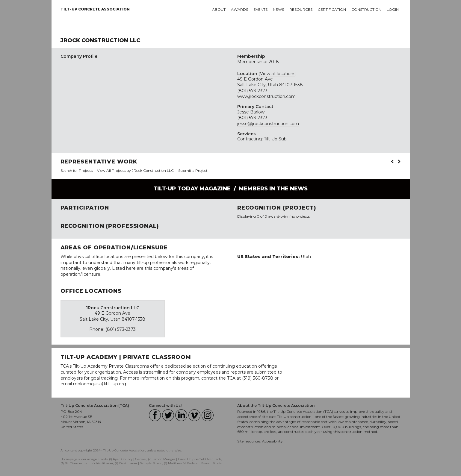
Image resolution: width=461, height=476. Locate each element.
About (219, 9)
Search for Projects (77, 170)
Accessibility (272, 441)
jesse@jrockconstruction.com (268, 124)
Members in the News (273, 189)
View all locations (278, 74)
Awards (239, 9)
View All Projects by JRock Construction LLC (136, 170)
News (278, 9)
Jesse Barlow (251, 112)
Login (393, 9)
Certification (332, 9)
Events (260, 9)
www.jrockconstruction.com (266, 96)
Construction (366, 9)
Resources (301, 9)
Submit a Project (193, 170)
